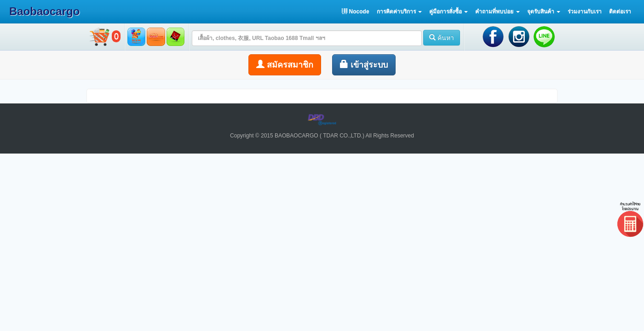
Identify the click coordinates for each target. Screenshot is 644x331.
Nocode (355, 11)
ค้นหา (442, 38)
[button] (399, 11)
